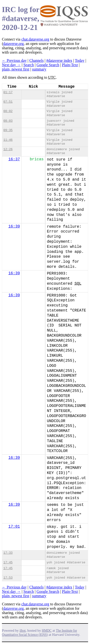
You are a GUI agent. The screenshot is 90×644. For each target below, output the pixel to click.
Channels (36, 60)
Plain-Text (70, 65)
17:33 (8, 553)
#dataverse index (59, 60)
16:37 (14, 159)
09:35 (8, 130)
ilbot (23, 631)
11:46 (8, 140)
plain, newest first (16, 69)
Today (80, 60)
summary (39, 69)
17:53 (8, 578)
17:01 (14, 527)
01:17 (8, 92)
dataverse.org (13, 44)
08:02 (8, 111)
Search (29, 65)
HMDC (47, 631)
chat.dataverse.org (35, 39)
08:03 (8, 121)
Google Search (48, 65)
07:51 (8, 102)
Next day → (11, 65)
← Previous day (14, 60)
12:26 (8, 149)
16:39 (14, 226)
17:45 (8, 563)
